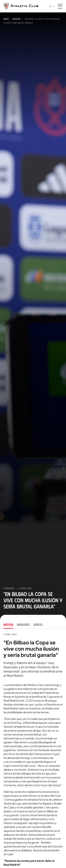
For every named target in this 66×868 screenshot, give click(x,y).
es (52, 6)
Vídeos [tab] (38, 625)
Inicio (6, 19)
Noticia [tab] (8, 625)
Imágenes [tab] (23, 625)
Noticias (17, 19)
